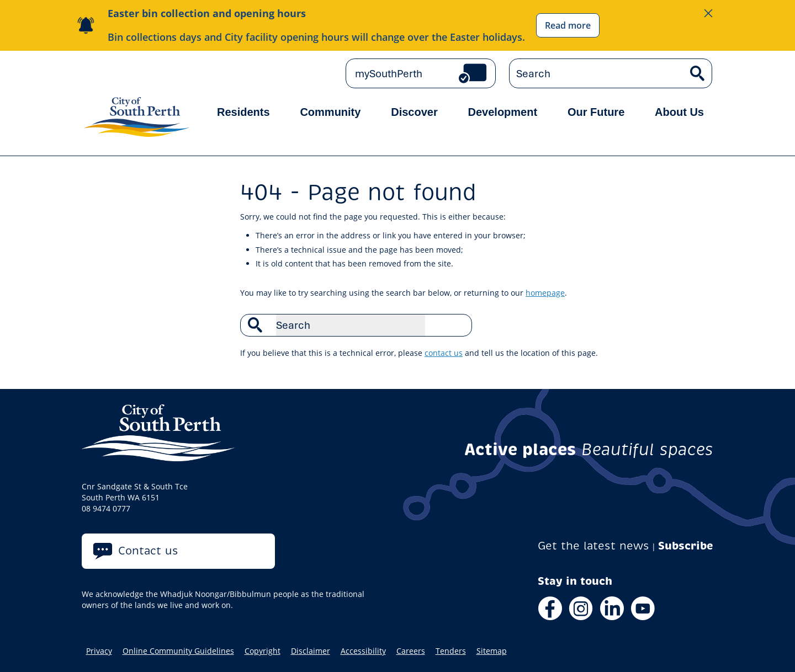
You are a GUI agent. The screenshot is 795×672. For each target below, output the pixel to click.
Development (503, 112)
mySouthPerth (389, 73)
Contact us (148, 551)
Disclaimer (311, 651)
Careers (411, 651)
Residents (243, 112)
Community (330, 112)
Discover (414, 112)
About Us (679, 112)
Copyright (263, 651)
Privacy (99, 651)
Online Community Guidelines (178, 651)
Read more (568, 25)
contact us (444, 353)
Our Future (596, 112)
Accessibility (363, 651)
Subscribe (686, 546)
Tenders (451, 651)
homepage (545, 293)
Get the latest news (593, 546)
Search (458, 325)
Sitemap (492, 651)
